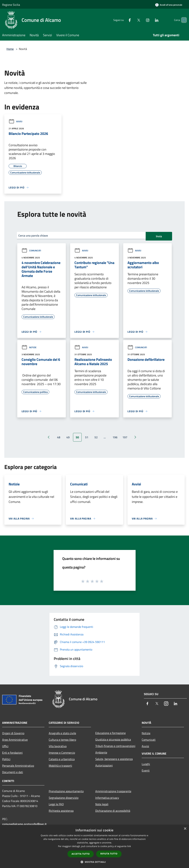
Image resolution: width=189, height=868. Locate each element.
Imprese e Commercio (62, 753)
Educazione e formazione (111, 733)
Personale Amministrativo (18, 766)
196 (115, 437)
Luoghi (146, 764)
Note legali (102, 804)
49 (68, 437)
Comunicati (31, 251)
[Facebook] (124, 20)
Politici (6, 759)
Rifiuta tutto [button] (109, 854)
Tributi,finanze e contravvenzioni (115, 746)
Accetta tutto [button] (81, 854)
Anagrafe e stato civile (62, 733)
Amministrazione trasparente (113, 791)
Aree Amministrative (15, 740)
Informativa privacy (107, 798)
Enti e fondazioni (12, 753)
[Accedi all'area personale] (169, 5)
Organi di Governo (13, 733)
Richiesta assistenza (61, 811)
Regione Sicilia (11, 5)
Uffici (5, 746)
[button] (95, 862)
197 (125, 437)
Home (10, 49)
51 (87, 437)
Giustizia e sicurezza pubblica (113, 739)
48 (59, 437)
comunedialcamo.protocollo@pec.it (24, 824)
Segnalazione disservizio (64, 798)
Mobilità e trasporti (60, 766)
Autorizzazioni (104, 765)
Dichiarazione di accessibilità (113, 811)
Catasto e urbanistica (62, 759)
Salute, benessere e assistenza (114, 759)
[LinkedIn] (151, 20)
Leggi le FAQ (56, 804)
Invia (159, 236)
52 (96, 437)
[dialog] (94, 846)
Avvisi (15, 121)
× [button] (185, 829)
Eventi (146, 770)
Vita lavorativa (58, 746)
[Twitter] (133, 20)
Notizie (29, 347)
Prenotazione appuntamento (66, 791)
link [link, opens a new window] (129, 846)
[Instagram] (142, 20)
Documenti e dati (13, 772)
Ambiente (101, 752)
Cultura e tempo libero (62, 740)
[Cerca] (183, 20)
